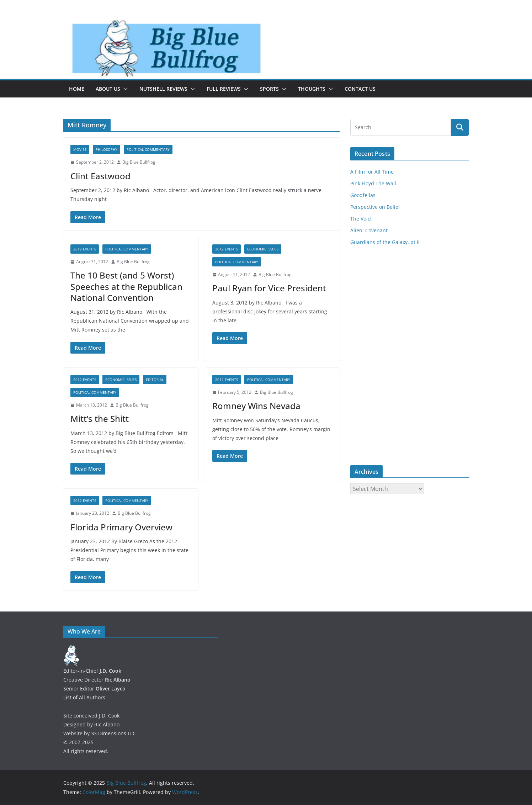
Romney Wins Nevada (256, 406)
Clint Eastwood (100, 176)
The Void (361, 219)
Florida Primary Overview (121, 527)
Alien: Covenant (369, 230)
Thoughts (312, 89)
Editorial (155, 380)
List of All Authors (84, 697)
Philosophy (107, 149)
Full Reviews (224, 89)
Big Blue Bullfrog (139, 162)
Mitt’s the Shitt (100, 419)
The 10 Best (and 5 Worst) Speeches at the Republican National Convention (126, 286)
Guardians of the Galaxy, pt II (385, 242)
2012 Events (85, 249)
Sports (269, 89)
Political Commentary (148, 149)
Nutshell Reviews (163, 89)
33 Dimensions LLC (113, 733)
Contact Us (360, 89)
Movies (80, 149)
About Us (108, 89)
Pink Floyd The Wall (373, 183)
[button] (124, 89)
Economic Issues (263, 249)
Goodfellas (363, 195)
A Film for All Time (372, 172)
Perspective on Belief (375, 207)
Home (77, 89)
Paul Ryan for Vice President (269, 288)
